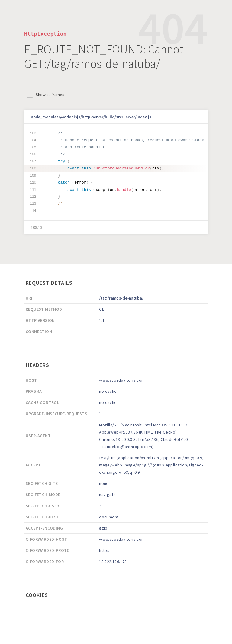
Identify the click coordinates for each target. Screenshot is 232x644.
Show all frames (50, 95)
